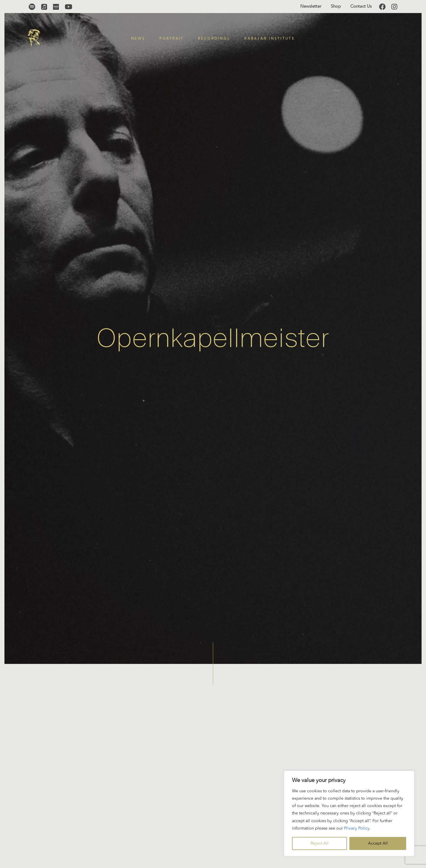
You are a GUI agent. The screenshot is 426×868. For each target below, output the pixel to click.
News (138, 39)
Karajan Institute (270, 39)
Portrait (172, 39)
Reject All (320, 843)
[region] (349, 813)
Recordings (214, 39)
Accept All (378, 843)
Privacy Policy (357, 828)
